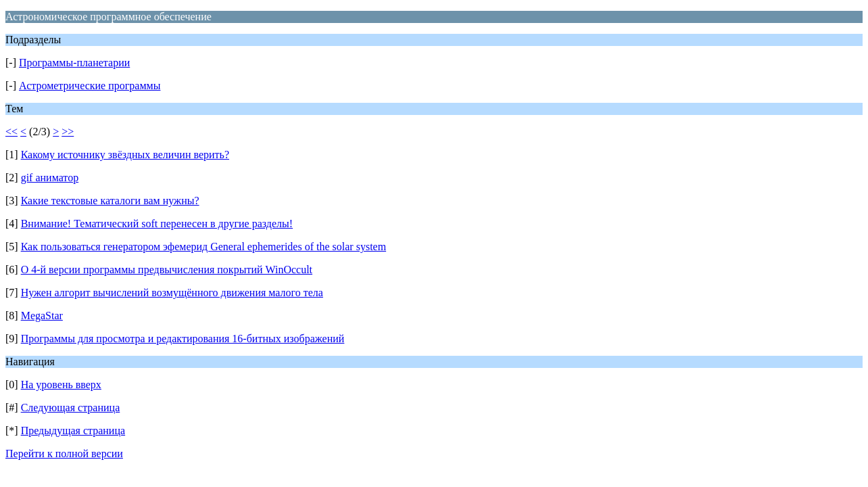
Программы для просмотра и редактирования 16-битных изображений (183, 339)
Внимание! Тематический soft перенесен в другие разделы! (157, 224)
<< (11, 132)
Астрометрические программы (90, 86)
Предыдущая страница (73, 431)
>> (68, 132)
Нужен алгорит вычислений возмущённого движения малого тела (172, 293)
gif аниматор (50, 178)
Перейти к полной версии (64, 454)
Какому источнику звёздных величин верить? (125, 155)
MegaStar (42, 316)
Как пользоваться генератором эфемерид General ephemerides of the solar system (203, 247)
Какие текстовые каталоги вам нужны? (110, 201)
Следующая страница (71, 408)
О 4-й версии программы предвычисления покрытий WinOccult (167, 270)
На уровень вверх (61, 385)
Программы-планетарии (74, 63)
